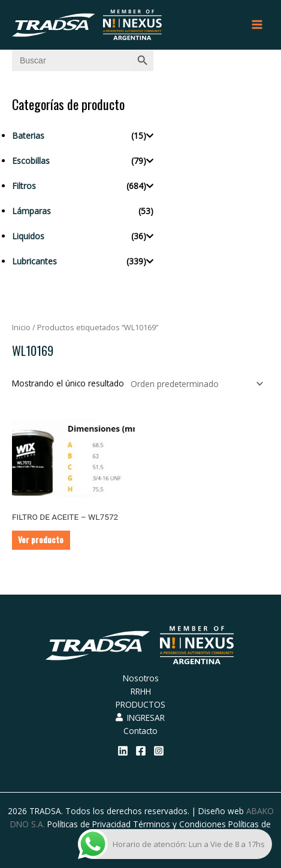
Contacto (140, 731)
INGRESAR (140, 718)
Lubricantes (34, 261)
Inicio (21, 328)
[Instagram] (159, 751)
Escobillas (31, 161)
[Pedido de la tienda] (195, 384)
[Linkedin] (123, 751)
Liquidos (28, 236)
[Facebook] (141, 751)
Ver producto (41, 540)
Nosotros (141, 678)
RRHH (141, 691)
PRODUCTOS (140, 704)
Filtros (24, 186)
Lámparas (31, 211)
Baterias (28, 135)
